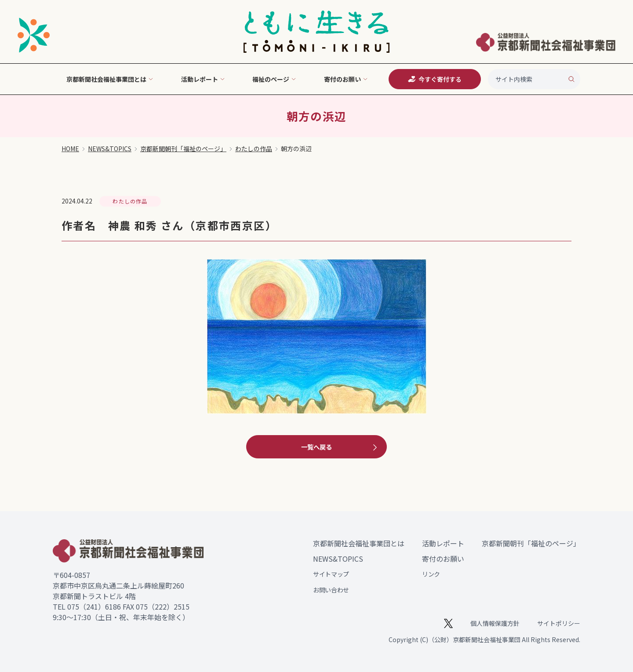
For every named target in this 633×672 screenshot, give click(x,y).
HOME (70, 149)
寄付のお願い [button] (346, 79)
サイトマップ (331, 574)
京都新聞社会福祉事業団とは (359, 543)
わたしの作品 (254, 149)
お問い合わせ (331, 590)
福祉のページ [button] (274, 79)
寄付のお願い (443, 559)
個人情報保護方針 (495, 623)
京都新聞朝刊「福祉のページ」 (183, 149)
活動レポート (443, 543)
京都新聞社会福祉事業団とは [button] (110, 79)
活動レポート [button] (203, 79)
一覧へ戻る (340, 447)
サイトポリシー (559, 623)
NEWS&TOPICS (110, 149)
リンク (431, 574)
